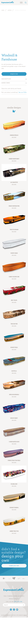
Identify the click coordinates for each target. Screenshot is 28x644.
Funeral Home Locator (15, 596)
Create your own (14, 566)
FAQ (5, 596)
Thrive (25, 615)
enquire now (14, 74)
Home (3, 10)
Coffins (10, 10)
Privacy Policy (14, 599)
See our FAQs (23, 92)
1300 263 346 (18, 602)
